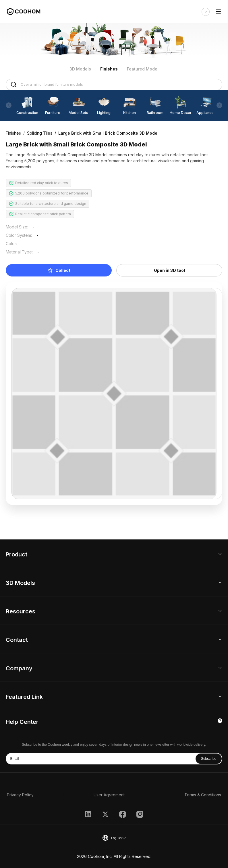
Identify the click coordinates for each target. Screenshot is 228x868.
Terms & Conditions (203, 795)
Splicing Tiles (40, 133)
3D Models (80, 69)
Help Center (22, 722)
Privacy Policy (20, 795)
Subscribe (209, 759)
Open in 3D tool (169, 270)
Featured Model (143, 69)
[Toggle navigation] (218, 12)
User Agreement (109, 795)
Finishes (109, 69)
